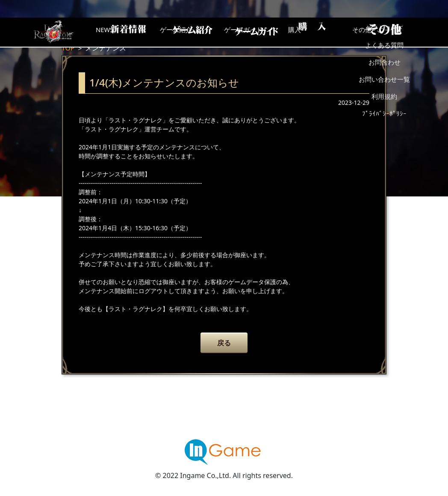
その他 (393, 32)
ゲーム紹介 (188, 32)
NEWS (119, 32)
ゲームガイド (256, 32)
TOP (68, 48)
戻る (224, 343)
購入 (324, 32)
